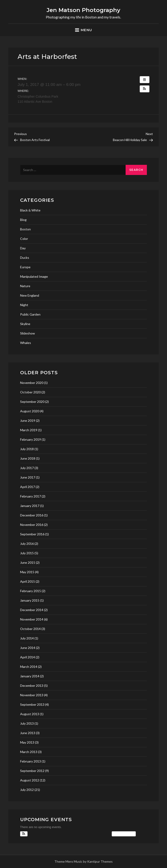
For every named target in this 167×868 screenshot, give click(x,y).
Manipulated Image (34, 276)
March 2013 (29, 752)
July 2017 (27, 468)
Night (24, 305)
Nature (25, 286)
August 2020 (30, 411)
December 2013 (32, 686)
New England (30, 295)
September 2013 (32, 704)
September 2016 (32, 534)
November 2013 (32, 695)
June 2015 (28, 562)
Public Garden (30, 314)
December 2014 (32, 610)
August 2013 (30, 714)
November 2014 (32, 619)
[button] (145, 89)
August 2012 (30, 780)
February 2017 (31, 496)
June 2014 (28, 648)
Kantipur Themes (100, 861)
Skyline (25, 324)
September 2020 (32, 402)
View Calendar (124, 834)
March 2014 (29, 667)
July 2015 (27, 553)
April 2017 (28, 487)
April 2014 (28, 657)
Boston (25, 229)
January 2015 (30, 600)
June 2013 (28, 733)
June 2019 (28, 420)
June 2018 (28, 458)
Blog (23, 220)
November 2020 (32, 383)
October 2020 (30, 392)
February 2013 (31, 761)
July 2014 (27, 638)
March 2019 (29, 430)
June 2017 (28, 477)
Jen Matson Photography (83, 10)
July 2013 (27, 723)
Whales (26, 343)
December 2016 (32, 515)
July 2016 (27, 544)
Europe (25, 267)
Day (23, 248)
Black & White (30, 210)
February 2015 (31, 591)
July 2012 (27, 790)
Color (24, 239)
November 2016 (32, 525)
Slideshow (28, 333)
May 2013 (27, 742)
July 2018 (27, 449)
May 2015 (27, 572)
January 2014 (30, 676)
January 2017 (30, 506)
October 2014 (30, 629)
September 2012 (32, 771)
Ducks (25, 258)
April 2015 (28, 581)
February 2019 (31, 439)
